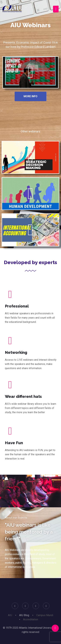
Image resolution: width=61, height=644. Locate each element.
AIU (10, 615)
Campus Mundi (45, 615)
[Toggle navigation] (56, 9)
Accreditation (31, 619)
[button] (30, 72)
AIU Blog (24, 615)
